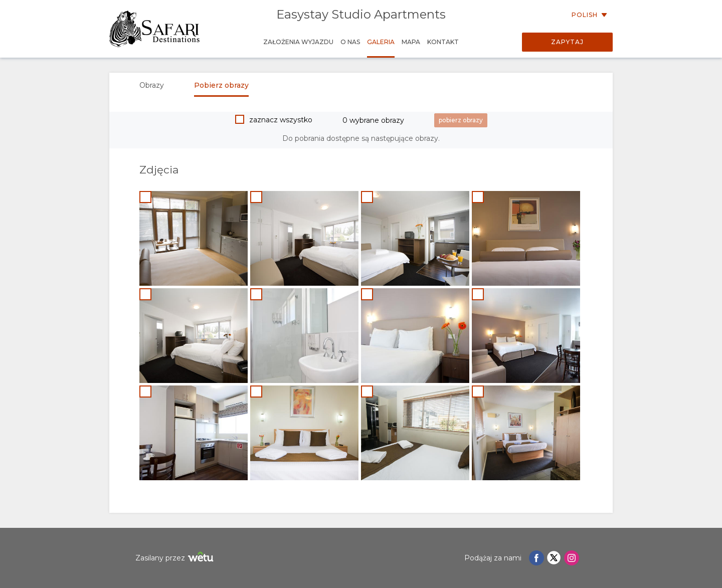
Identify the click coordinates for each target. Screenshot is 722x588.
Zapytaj (567, 42)
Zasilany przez (176, 558)
